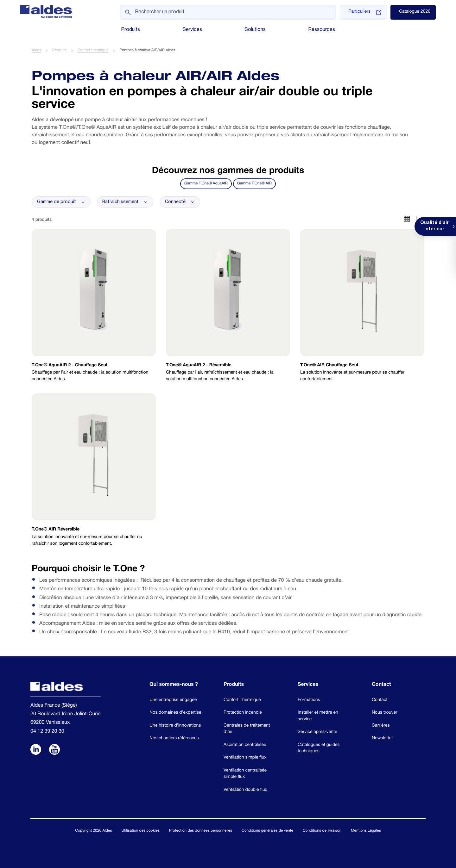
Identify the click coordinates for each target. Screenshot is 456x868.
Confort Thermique (242, 700)
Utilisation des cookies (140, 831)
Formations (309, 700)
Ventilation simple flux (245, 758)
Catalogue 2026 (415, 12)
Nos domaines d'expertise (175, 713)
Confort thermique (93, 51)
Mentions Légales (366, 831)
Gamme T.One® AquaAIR (206, 184)
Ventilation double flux (245, 790)
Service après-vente (317, 732)
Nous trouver (385, 713)
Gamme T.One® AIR (254, 184)
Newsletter (382, 739)
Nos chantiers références (174, 739)
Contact (380, 700)
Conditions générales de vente (267, 831)
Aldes (36, 51)
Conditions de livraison (322, 831)
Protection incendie (243, 713)
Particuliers (365, 12)
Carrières (381, 726)
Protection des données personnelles (201, 831)
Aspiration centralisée (245, 745)
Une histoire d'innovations (175, 726)
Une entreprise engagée (173, 700)
